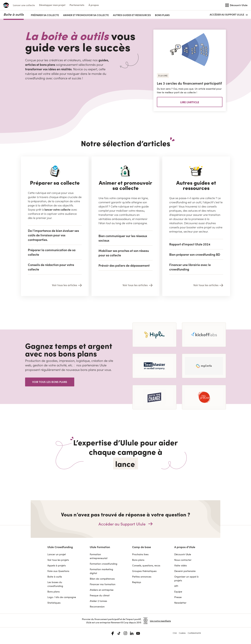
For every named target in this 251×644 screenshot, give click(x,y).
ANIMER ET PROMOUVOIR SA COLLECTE (86, 15)
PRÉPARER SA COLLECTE (45, 15)
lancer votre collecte (57, 209)
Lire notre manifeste (160, 621)
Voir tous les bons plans (50, 382)
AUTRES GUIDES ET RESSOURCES (132, 15)
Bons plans (162, 15)
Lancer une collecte (24, 5)
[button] (52, 5)
